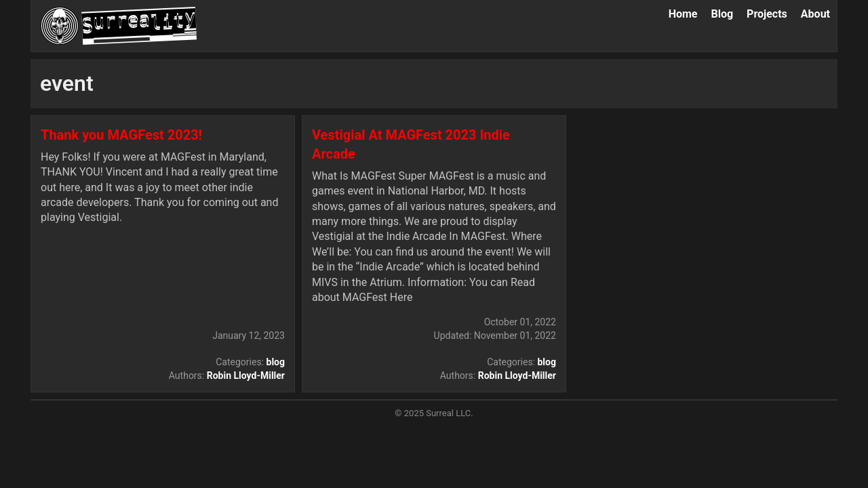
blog (276, 362)
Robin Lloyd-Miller (246, 375)
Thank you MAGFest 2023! (121, 135)
